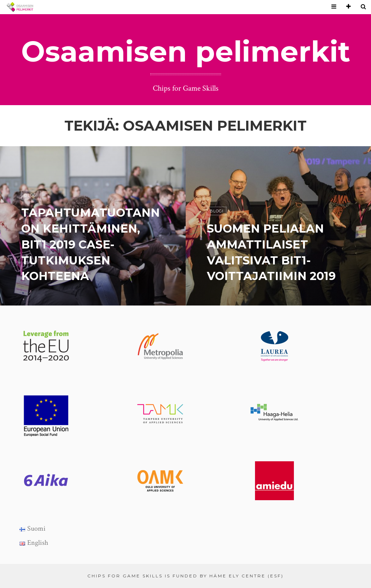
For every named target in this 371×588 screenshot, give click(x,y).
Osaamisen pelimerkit (186, 52)
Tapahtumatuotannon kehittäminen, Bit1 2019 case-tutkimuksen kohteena (91, 244)
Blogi (31, 195)
